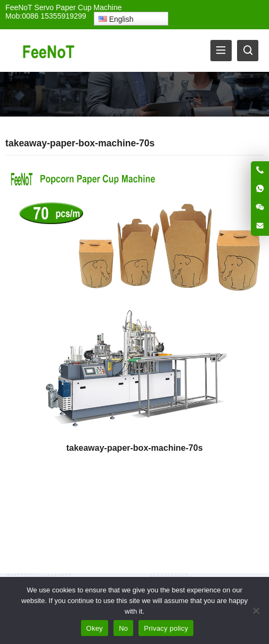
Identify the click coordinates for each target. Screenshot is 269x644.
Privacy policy (166, 628)
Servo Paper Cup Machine (78, 7)
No (123, 628)
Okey (95, 628)
